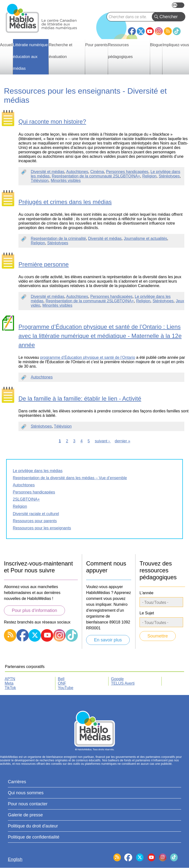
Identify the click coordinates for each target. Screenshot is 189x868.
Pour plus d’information (34, 610)
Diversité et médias (47, 172)
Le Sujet (147, 613)
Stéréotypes (169, 176)
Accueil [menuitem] (6, 45)
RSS (168, 31)
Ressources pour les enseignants (42, 528)
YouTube (150, 31)
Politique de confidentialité (34, 837)
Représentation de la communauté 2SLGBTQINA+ (96, 176)
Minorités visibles (66, 181)
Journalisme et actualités (145, 239)
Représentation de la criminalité (58, 239)
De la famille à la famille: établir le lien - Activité (80, 398)
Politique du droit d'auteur (33, 826)
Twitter (141, 31)
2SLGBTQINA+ (26, 499)
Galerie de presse (25, 815)
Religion (149, 176)
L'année (146, 593)
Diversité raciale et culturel (36, 514)
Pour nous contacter (28, 804)
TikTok (177, 31)
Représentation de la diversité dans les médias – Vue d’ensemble (70, 478)
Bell (61, 679)
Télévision (40, 181)
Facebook (132, 29)
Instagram (159, 31)
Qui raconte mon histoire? (52, 122)
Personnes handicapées (127, 172)
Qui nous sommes (26, 793)
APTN (10, 679)
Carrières (17, 782)
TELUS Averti (123, 683)
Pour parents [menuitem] (96, 45)
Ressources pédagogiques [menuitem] (120, 51)
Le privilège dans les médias (38, 471)
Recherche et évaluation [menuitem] (60, 51)
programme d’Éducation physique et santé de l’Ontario (88, 357)
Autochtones (77, 172)
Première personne (44, 264)
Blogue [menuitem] (156, 45)
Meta (9, 683)
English (178, 5)
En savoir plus (108, 640)
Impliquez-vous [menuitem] (176, 45)
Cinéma (97, 172)
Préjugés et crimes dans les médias (65, 202)
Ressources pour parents (35, 521)
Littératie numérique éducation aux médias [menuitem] (30, 57)
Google (117, 679)
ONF (62, 683)
